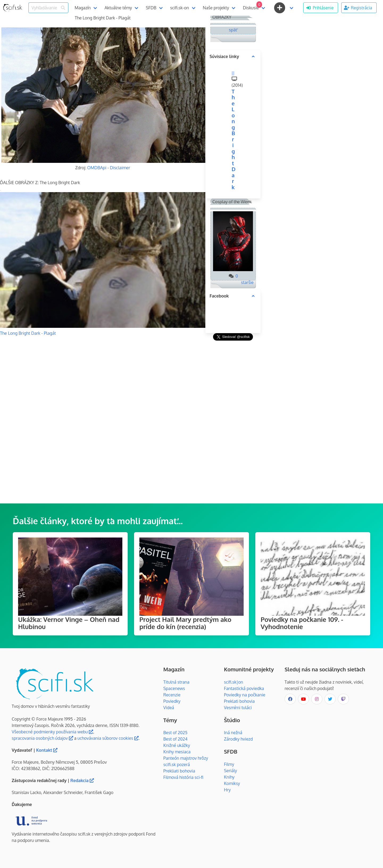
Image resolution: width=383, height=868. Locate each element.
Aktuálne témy (118, 8)
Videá (169, 708)
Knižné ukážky (177, 745)
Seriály (230, 771)
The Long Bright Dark (234, 139)
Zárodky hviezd (238, 739)
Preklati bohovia (239, 701)
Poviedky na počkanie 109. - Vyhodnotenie (302, 623)
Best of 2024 (175, 739)
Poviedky (172, 701)
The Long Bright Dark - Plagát (28, 333)
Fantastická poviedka (244, 688)
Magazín (83, 8)
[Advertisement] (233, 422)
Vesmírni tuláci (238, 708)
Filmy (229, 764)
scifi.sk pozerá (177, 764)
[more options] (253, 56)
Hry (227, 790)
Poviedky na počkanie (245, 695)
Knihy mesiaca (177, 752)
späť (233, 30)
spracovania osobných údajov (42, 738)
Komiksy (232, 783)
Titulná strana (176, 682)
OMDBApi (97, 168)
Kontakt (47, 750)
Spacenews (174, 688)
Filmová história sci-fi (183, 777)
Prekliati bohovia (179, 771)
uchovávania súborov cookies (108, 738)
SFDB (151, 8)
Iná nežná (233, 733)
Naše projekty (216, 8)
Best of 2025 (175, 733)
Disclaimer (120, 168)
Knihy (229, 777)
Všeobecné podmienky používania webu (52, 732)
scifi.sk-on (180, 8)
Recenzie (172, 695)
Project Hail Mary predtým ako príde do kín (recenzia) (185, 623)
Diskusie (252, 6)
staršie (247, 282)
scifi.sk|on (234, 682)
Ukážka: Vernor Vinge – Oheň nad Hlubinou (69, 623)
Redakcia (82, 780)
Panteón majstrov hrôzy (186, 758)
